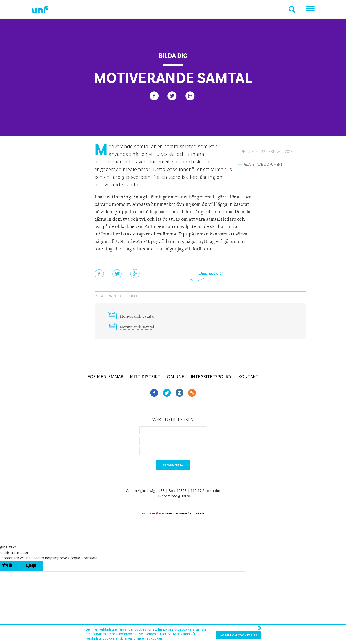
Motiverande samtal (139, 328)
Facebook (154, 394)
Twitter (167, 394)
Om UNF (176, 378)
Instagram (179, 394)
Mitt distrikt (145, 378)
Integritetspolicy (211, 378)
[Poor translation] (31, 567)
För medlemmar (105, 378)
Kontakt (248, 378)
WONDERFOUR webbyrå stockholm (183, 515)
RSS (192, 394)
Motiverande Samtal (139, 316)
